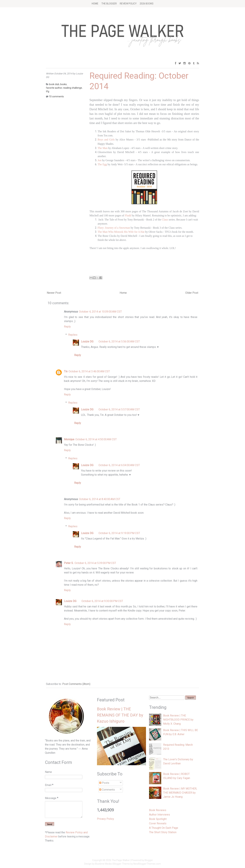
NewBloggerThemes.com (147, 864)
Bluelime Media (103, 864)
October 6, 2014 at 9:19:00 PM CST (119, 533)
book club (54, 84)
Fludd (128, 215)
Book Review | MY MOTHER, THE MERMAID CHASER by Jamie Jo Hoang (180, 793)
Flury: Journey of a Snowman (114, 228)
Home (95, 4)
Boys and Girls (106, 140)
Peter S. (69, 563)
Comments (107, 790)
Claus (165, 220)
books (63, 84)
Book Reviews (158, 810)
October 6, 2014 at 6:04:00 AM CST (119, 465)
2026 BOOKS (147, 4)
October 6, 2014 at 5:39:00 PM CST (95, 563)
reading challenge (72, 88)
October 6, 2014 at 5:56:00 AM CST (119, 342)
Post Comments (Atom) (76, 684)
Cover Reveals (158, 823)
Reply (67, 327)
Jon (100, 160)
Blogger (149, 860)
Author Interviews (160, 815)
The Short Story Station (163, 832)
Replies (73, 335)
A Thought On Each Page (164, 828)
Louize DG (87, 342)
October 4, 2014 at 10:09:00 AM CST (100, 312)
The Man (103, 148)
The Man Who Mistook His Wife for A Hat (121, 232)
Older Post (192, 293)
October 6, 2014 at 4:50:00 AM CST (96, 439)
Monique (69, 439)
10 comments (56, 96)
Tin (66, 371)
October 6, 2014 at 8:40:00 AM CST (100, 499)
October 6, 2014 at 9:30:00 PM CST (102, 601)
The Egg (102, 164)
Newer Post (54, 293)
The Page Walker (121, 860)
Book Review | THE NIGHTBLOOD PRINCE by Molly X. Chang (178, 720)
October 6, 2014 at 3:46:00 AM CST (89, 371)
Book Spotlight (158, 819)
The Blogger (109, 4)
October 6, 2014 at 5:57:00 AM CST (119, 409)
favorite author (54, 88)
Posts (104, 783)
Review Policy (128, 4)
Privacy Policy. (106, 819)
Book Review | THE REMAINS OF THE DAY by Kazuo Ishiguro (120, 715)
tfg (48, 91)
